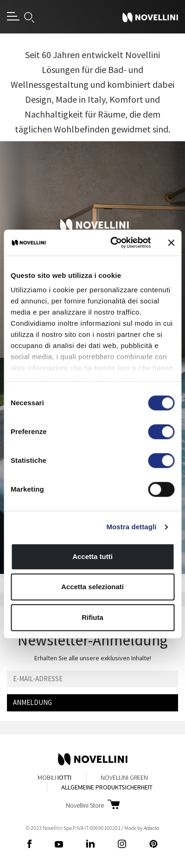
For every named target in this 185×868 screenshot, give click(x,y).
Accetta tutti (92, 556)
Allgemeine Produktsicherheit (107, 787)
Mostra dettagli (131, 527)
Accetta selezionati (92, 587)
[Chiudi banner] (171, 243)
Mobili (54, 777)
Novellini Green (124, 777)
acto (151, 828)
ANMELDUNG (32, 702)
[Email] (92, 679)
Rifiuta (92, 617)
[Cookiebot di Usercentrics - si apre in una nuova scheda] (113, 243)
